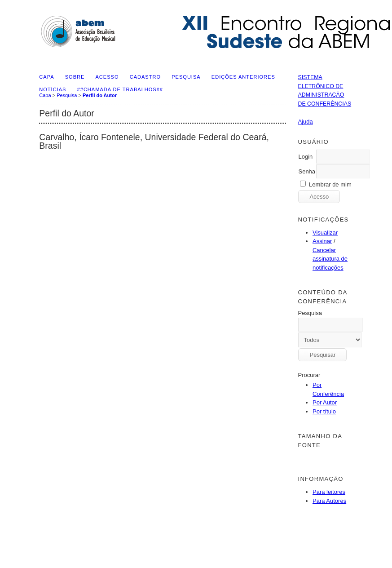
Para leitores (329, 492)
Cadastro (145, 77)
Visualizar (325, 233)
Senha (307, 171)
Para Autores (329, 501)
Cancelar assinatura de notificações (330, 259)
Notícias (53, 89)
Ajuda (305, 122)
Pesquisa (186, 77)
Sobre (75, 77)
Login (305, 157)
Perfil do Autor (100, 95)
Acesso (107, 77)
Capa (46, 77)
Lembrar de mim (330, 184)
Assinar (322, 241)
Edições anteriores (243, 77)
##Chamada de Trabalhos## (120, 89)
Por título (324, 411)
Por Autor (325, 402)
